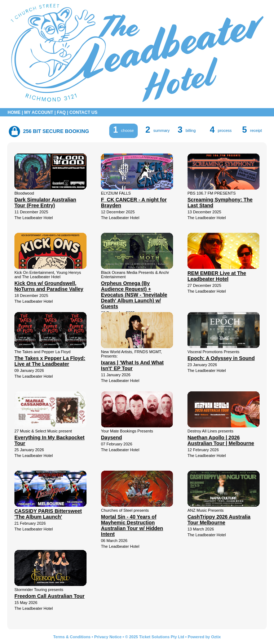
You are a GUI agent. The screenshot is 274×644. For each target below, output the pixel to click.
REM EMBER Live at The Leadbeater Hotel (217, 276)
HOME (14, 112)
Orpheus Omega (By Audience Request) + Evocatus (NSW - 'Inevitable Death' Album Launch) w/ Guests (134, 295)
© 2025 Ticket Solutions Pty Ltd (155, 637)
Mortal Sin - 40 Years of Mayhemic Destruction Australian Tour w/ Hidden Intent (132, 525)
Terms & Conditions (72, 637)
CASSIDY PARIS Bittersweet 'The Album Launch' (48, 514)
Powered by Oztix (204, 637)
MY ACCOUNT (39, 112)
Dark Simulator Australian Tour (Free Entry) (45, 203)
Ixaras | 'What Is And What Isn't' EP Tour (132, 365)
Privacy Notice (108, 637)
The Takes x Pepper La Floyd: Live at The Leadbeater (50, 361)
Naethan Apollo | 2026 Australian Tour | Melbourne (221, 440)
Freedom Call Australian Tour (49, 596)
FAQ (61, 112)
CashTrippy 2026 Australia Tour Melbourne (219, 520)
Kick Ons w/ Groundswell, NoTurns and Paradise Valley (49, 286)
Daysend (111, 438)
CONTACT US (83, 112)
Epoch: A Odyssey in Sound (221, 358)
